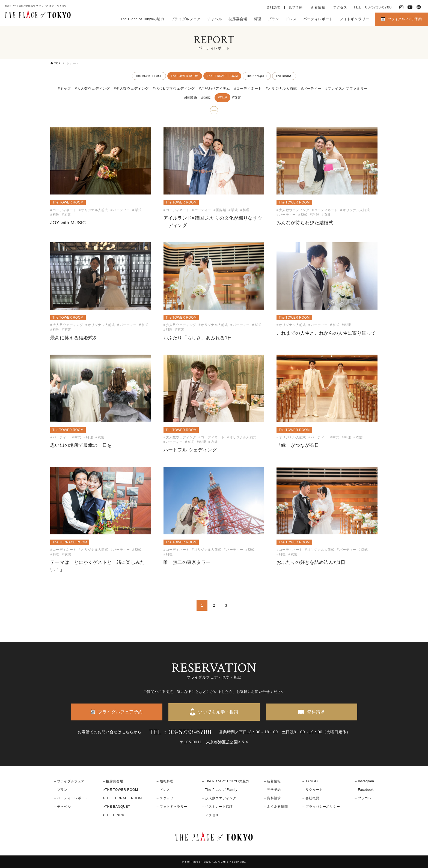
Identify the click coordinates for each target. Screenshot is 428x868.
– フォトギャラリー (172, 807)
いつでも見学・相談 (218, 712)
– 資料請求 (272, 798)
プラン (273, 19)
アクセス (340, 7)
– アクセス (210, 815)
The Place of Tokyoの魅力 (142, 19)
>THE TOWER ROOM (121, 790)
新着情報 (318, 7)
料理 (258, 19)
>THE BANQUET (117, 807)
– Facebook (364, 790)
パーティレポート (318, 19)
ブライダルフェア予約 (405, 19)
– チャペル (63, 807)
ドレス (291, 19)
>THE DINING (114, 815)
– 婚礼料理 (165, 781)
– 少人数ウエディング (219, 798)
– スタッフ (165, 798)
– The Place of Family (220, 790)
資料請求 (273, 7)
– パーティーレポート (71, 798)
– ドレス (163, 790)
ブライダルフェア (186, 19)
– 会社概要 (311, 798)
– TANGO (310, 781)
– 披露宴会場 (113, 781)
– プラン (61, 790)
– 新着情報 (272, 781)
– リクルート (313, 790)
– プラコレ (363, 798)
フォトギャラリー (354, 19)
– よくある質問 (276, 807)
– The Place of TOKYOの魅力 (226, 781)
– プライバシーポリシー (321, 807)
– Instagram (364, 781)
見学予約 (296, 7)
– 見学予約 (272, 790)
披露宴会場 (238, 19)
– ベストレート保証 (217, 807)
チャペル (215, 19)
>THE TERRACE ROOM (122, 798)
